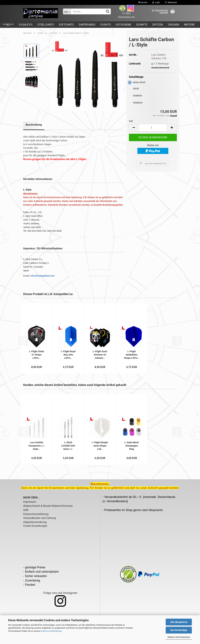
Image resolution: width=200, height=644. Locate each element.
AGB (26, 510)
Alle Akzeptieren (179, 622)
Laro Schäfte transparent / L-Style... (37, 446)
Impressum (30, 502)
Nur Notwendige (179, 630)
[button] (134, 128)
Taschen (173, 25)
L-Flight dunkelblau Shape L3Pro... (132, 355)
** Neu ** (8, 25)
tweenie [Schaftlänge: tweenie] (135, 96)
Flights (106, 25)
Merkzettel (171, 2)
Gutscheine (123, 25)
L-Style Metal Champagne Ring (132, 446)
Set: (131, 121)
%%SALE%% (25, 25)
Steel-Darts (46, 25)
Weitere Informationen (179, 637)
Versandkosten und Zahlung (39, 518)
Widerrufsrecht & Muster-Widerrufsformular (48, 506)
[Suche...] (67, 11)
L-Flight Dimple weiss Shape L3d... (100, 446)
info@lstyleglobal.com (42, 276)
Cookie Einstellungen (35, 526)
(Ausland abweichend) (160, 68)
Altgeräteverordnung (35, 522)
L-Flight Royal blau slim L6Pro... (68, 355)
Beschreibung (34, 125)
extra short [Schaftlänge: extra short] (137, 82)
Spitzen (158, 25)
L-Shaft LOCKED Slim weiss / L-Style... (68, 446)
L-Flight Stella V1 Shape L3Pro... (37, 355)
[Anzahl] (153, 128)
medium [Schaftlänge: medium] (136, 103)
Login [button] (156, 2)
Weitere (189, 25)
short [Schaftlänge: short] (134, 89)
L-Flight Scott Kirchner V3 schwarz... (100, 355)
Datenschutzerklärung (51, 631)
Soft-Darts (66, 25)
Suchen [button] (143, 2)
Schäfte (142, 25)
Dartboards (87, 25)
